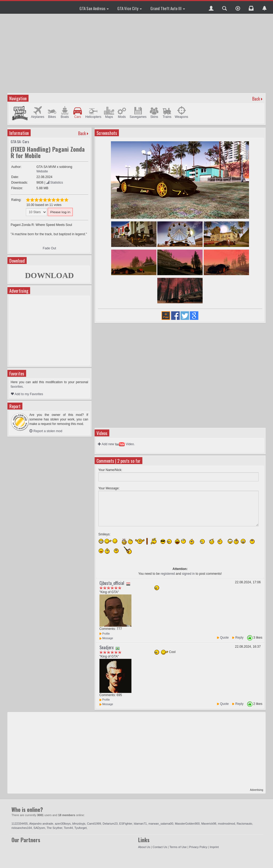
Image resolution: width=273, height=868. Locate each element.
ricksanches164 (22, 828)
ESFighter (126, 824)
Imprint (214, 847)
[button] (211, 7)
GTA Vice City (130, 8)
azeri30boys (63, 824)
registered (168, 574)
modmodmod (226, 824)
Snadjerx (107, 647)
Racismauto (244, 824)
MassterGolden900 (187, 824)
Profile (105, 634)
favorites (17, 387)
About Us (144, 847)
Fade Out (49, 248)
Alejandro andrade (41, 824)
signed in (188, 574)
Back (256, 99)
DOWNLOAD (49, 275)
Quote (224, 638)
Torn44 (69, 828)
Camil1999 (94, 824)
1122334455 (20, 824)
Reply (240, 638)
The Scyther (55, 828)
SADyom (39, 828)
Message (106, 638)
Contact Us (160, 847)
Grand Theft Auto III (168, 8)
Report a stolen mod (46, 431)
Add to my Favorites (27, 394)
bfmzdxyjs (79, 824)
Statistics (55, 183)
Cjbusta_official (112, 583)
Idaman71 (140, 824)
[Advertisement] (137, 53)
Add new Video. (116, 444)
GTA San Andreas (94, 8)
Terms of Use (178, 847)
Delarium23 (110, 824)
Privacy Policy (198, 847)
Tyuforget (81, 828)
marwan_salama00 (161, 824)
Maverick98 (209, 824)
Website (42, 171)
